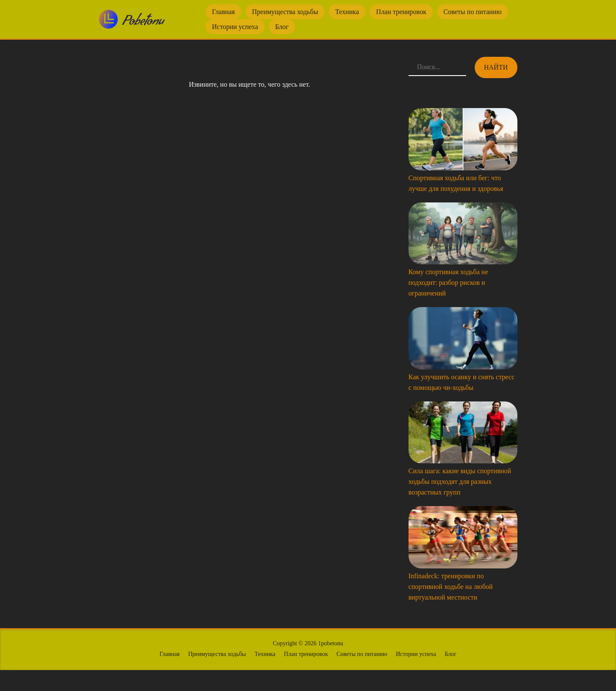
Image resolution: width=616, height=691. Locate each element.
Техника (347, 12)
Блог (282, 27)
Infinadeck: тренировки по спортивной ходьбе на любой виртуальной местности (451, 587)
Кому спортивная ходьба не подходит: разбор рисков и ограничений (448, 283)
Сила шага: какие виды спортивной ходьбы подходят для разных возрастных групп (460, 482)
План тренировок (401, 12)
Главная (224, 12)
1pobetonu (331, 643)
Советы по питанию (473, 12)
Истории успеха (235, 27)
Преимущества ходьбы (285, 12)
